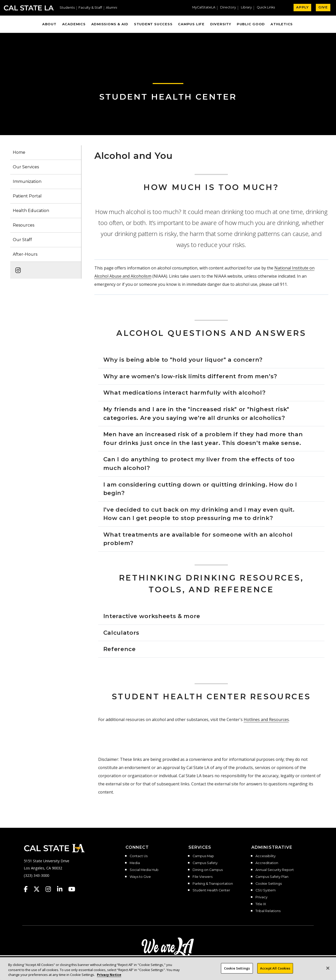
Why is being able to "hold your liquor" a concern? (183, 360)
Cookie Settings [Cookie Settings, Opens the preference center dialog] (237, 968)
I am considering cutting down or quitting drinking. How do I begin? (200, 489)
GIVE (323, 7)
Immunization (27, 181)
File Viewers (203, 877)
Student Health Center (168, 97)
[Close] (328, 968)
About (49, 24)
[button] (268, 8)
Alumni (111, 8)
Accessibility (266, 856)
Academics (74, 24)
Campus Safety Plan (272, 877)
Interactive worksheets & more (152, 616)
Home (19, 152)
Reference (120, 649)
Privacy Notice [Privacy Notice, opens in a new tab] (109, 975)
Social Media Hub (144, 870)
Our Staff (22, 240)
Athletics (282, 24)
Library (246, 8)
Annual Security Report (275, 870)
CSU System (266, 890)
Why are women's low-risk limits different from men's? (190, 376)
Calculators (121, 633)
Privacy (261, 897)
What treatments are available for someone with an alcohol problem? (198, 539)
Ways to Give (140, 877)
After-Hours (25, 254)
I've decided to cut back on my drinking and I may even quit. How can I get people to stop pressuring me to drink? (199, 514)
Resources (24, 225)
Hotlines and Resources (266, 719)
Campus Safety (205, 863)
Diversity (221, 24)
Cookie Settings (269, 884)
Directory (228, 8)
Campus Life (191, 24)
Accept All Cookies (275, 968)
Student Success (153, 24)
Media (135, 863)
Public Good (251, 24)
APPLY (302, 7)
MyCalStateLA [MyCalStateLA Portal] (204, 8)
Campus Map (203, 856)
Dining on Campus (208, 870)
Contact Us (139, 856)
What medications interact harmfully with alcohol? (184, 393)
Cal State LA (29, 8)
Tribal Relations (268, 911)
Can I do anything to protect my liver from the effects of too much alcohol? (199, 464)
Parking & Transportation (213, 884)
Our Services (26, 167)
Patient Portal (27, 196)
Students (67, 8)
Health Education (31, 211)
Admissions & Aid (110, 24)
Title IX (261, 904)
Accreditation (267, 863)
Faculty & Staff (90, 8)
